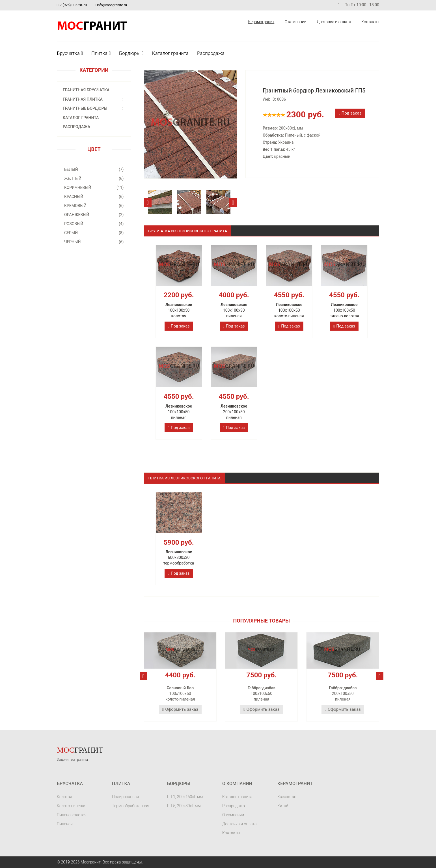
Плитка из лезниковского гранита (186, 478)
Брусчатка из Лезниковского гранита (189, 231)
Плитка (101, 53)
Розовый (94, 224)
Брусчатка (70, 53)
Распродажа (211, 53)
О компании (295, 22)
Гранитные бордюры (85, 108)
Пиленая (65, 824)
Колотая (64, 797)
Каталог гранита (170, 53)
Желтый (94, 178)
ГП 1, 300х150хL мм (185, 797)
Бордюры (131, 53)
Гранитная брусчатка (86, 90)
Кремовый (94, 206)
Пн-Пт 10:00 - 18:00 (356, 5)
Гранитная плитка (83, 99)
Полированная (125, 797)
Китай (283, 806)
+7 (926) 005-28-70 (72, 5)
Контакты (370, 22)
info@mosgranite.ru (113, 5)
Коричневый (94, 188)
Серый (94, 233)
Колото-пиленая (72, 806)
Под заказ (350, 113)
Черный (94, 242)
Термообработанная (131, 806)
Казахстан (287, 797)
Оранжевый (94, 215)
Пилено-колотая (72, 815)
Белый (94, 169)
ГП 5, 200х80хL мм (184, 806)
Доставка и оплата (334, 22)
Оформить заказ (180, 710)
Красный (94, 197)
